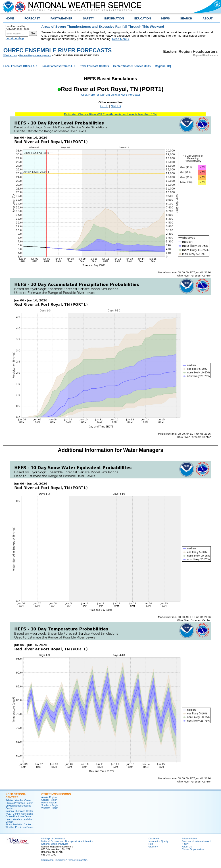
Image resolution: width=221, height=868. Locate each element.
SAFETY (88, 18)
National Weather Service (55, 844)
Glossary (153, 847)
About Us (187, 847)
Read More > (121, 39)
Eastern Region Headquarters (35, 55)
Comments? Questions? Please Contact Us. (65, 860)
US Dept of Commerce (53, 839)
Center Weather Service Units (132, 66)
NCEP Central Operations (19, 814)
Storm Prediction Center (18, 824)
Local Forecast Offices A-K (20, 66)
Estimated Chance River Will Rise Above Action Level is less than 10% (110, 114)
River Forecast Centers (94, 66)
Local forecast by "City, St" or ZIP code (18, 27)
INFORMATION (114, 18)
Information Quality (158, 841)
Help (151, 844)
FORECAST (32, 18)
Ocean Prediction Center (19, 816)
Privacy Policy (189, 839)
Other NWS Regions (56, 794)
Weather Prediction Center (20, 827)
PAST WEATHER (61, 18)
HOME (10, 18)
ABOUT (207, 18)
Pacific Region (49, 803)
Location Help (15, 38)
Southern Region (50, 805)
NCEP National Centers (16, 796)
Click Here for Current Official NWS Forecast (110, 95)
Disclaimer (154, 839)
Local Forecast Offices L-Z (59, 66)
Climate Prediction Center (19, 803)
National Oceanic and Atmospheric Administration (67, 841)
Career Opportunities (193, 849)
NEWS (165, 18)
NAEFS (116, 106)
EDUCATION (143, 18)
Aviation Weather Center (19, 800)
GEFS (104, 106)
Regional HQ (163, 66)
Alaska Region (49, 797)
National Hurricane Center (19, 811)
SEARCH (186, 18)
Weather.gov (10, 55)
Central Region (49, 800)
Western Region (50, 808)
